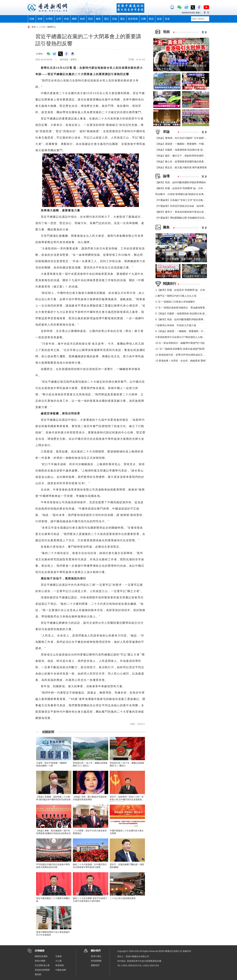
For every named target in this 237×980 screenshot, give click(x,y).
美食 (167, 19)
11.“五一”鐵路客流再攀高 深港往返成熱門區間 (180, 349)
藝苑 (151, 19)
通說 (122, 19)
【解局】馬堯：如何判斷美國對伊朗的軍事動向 (181, 182)
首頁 (34, 27)
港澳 (40, 19)
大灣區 (49, 19)
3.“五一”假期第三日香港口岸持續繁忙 (175, 302)
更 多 (204, 32)
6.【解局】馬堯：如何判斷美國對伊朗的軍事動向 (182, 319)
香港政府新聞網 (42, 970)
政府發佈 (133, 19)
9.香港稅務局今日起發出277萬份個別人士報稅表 (181, 337)
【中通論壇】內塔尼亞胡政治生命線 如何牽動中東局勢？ (187, 206)
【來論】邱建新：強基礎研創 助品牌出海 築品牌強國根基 (186, 150)
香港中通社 (96, 956)
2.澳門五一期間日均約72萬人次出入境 (176, 296)
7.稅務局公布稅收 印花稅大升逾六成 (176, 325)
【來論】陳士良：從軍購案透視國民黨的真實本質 (182, 162)
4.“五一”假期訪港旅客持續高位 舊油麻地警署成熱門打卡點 (187, 308)
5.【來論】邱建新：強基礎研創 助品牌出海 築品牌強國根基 (187, 314)
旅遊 (159, 19)
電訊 (106, 19)
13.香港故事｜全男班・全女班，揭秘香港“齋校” (181, 361)
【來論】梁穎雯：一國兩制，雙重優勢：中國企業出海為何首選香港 (192, 144)
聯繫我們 (95, 965)
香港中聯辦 (40, 961)
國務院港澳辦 (41, 956)
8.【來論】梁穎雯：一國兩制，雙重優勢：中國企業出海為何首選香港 (193, 331)
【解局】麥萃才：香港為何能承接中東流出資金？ (182, 212)
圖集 (98, 19)
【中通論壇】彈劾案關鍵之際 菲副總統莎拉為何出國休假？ (187, 218)
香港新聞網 (96, 961)
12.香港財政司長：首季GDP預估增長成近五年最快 (183, 355)
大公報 (58, 961)
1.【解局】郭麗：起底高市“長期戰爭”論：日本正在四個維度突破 (190, 290)
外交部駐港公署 (42, 965)
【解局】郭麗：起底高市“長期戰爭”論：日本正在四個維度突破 (189, 188)
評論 (114, 19)
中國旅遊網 (61, 970)
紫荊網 (38, 974)
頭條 (32, 19)
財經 (82, 19)
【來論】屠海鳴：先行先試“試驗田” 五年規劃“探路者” (184, 138)
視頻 (90, 19)
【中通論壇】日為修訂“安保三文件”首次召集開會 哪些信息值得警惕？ (194, 200)
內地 (66, 19)
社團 (143, 19)
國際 (74, 19)
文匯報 (58, 956)
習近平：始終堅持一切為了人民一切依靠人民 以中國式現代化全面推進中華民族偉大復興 (127, 799)
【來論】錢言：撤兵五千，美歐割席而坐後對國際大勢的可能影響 (190, 156)
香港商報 (60, 965)
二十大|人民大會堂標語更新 (123, 898)
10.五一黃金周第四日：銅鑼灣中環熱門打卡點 (180, 343)
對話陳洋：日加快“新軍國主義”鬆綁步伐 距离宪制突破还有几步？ (190, 194)
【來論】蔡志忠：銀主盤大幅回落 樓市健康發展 (181, 167)
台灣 (58, 19)
